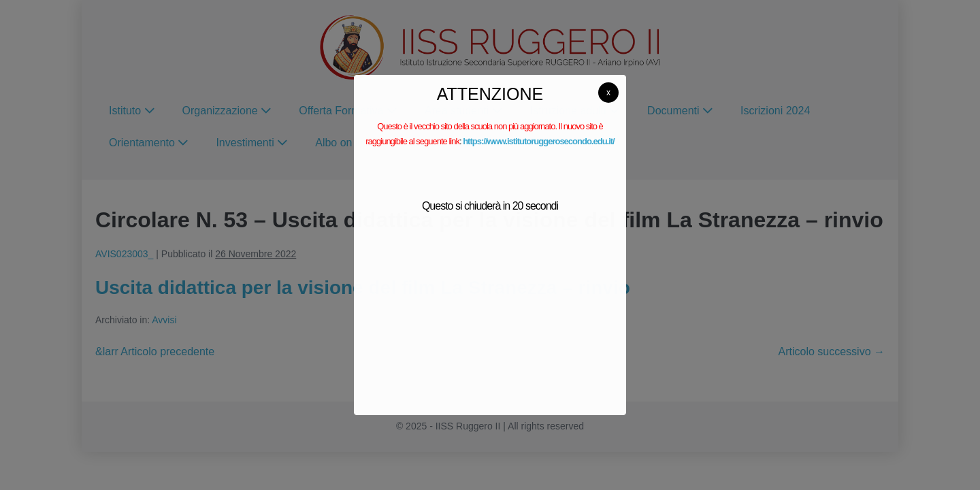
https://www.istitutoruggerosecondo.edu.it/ (539, 141)
